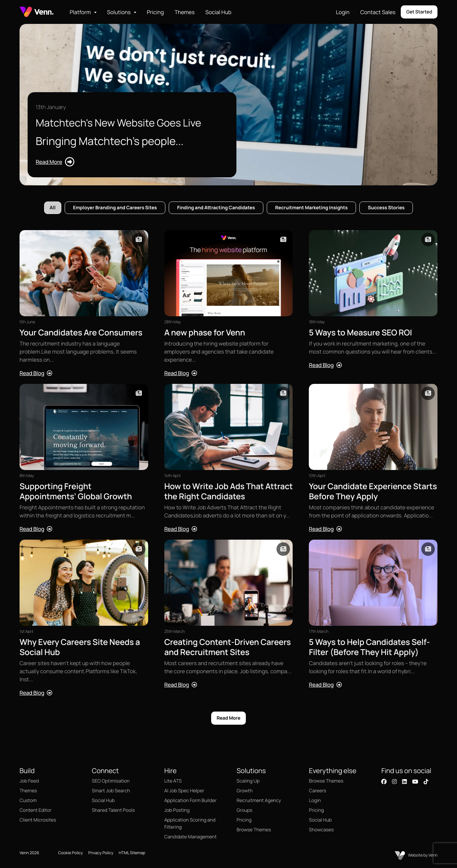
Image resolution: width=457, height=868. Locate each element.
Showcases (321, 830)
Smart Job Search (111, 791)
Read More (228, 718)
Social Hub (218, 12)
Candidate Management (191, 837)
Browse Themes (254, 830)
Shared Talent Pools (113, 810)
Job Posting (177, 810)
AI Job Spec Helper (184, 791)
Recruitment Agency (259, 801)
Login (342, 12)
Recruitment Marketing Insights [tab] (311, 208)
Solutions (119, 12)
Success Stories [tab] (386, 208)
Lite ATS (173, 781)
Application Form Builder (191, 801)
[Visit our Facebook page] (384, 782)
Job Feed (29, 781)
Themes (184, 12)
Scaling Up (248, 781)
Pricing (155, 12)
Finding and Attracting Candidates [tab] (216, 208)
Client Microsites (38, 820)
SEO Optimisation (111, 781)
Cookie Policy (70, 853)
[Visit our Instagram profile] (394, 782)
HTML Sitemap (132, 853)
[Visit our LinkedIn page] (404, 782)
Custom (28, 801)
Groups (245, 810)
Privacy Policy (101, 853)
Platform (80, 12)
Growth (245, 791)
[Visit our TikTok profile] (426, 782)
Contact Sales (378, 12)
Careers (317, 791)
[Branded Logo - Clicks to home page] (37, 12)
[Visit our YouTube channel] (415, 782)
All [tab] (53, 208)
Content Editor (36, 810)
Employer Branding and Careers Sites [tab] (115, 208)
